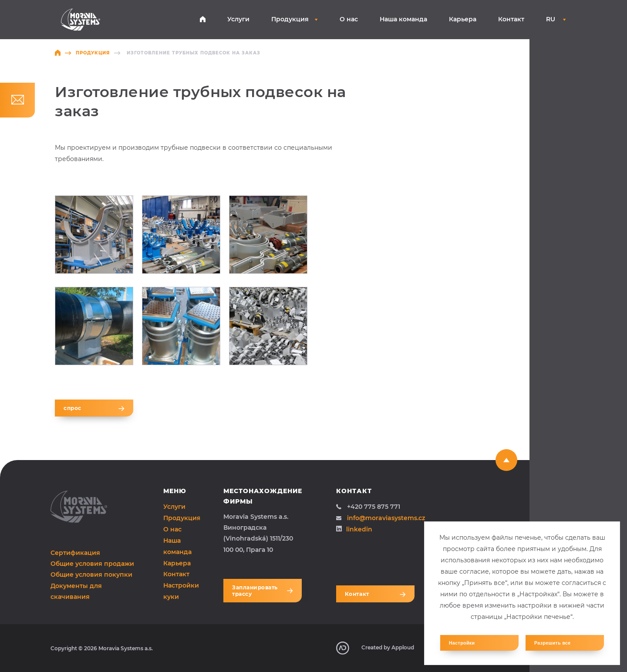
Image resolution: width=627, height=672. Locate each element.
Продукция (295, 19)
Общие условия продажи (92, 564)
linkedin (354, 529)
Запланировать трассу (263, 591)
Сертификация (75, 553)
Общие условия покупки (91, 575)
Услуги (238, 19)
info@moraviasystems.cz (381, 518)
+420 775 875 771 (368, 507)
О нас (349, 19)
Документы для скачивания (76, 591)
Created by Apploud (375, 648)
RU (556, 19)
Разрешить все (553, 643)
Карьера (463, 19)
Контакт (511, 19)
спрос (94, 408)
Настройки (462, 643)
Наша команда (403, 19)
